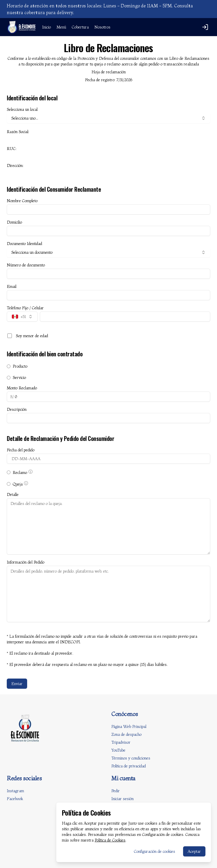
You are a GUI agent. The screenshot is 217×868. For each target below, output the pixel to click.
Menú (61, 27)
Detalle (13, 494)
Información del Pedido (26, 562)
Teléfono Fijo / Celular (25, 308)
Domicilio (14, 222)
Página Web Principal (129, 726)
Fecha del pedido (21, 450)
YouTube (118, 750)
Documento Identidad (24, 244)
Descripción (17, 409)
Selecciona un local (22, 109)
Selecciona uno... (108, 118)
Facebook (15, 799)
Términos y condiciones (131, 758)
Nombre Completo (22, 201)
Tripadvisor (121, 742)
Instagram (15, 791)
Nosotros (102, 27)
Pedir (116, 791)
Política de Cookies (110, 840)
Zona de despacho (126, 734)
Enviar (17, 684)
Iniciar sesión (122, 799)
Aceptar (194, 851)
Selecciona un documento (108, 252)
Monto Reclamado (22, 388)
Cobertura (80, 27)
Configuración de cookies (155, 851)
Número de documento (26, 265)
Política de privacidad (129, 766)
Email (12, 286)
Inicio (46, 27)
